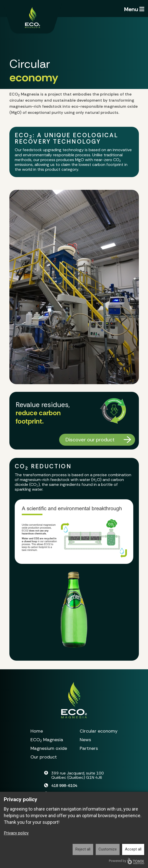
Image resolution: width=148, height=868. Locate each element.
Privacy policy (16, 833)
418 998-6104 (64, 786)
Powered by (127, 861)
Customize (108, 849)
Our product (44, 757)
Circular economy (99, 731)
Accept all (133, 849)
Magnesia (47, 740)
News (85, 740)
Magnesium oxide (49, 748)
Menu (134, 10)
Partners (89, 748)
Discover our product (90, 440)
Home (37, 731)
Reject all (83, 849)
